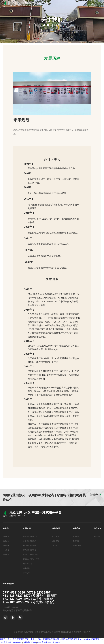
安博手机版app (30, 642)
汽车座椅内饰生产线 (30, 536)
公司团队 (6, 546)
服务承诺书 (77, 546)
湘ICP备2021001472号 (64, 632)
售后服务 (76, 536)
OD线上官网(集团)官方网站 (49, 639)
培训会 (55, 546)
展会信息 (56, 541)
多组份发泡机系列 (30, 541)
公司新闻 (56, 536)
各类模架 (26, 568)
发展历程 (6, 541)
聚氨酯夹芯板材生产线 (31, 559)
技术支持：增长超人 (82, 632)
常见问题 (76, 541)
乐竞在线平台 (6, 639)
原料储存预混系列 (30, 546)
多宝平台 (56, 642)
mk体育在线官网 (44, 642)
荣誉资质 (6, 555)
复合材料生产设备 (30, 550)
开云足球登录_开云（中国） (24, 639)
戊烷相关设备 (28, 564)
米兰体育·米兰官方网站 (72, 639)
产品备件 (26, 573)
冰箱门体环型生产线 (30, 555)
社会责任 (6, 550)
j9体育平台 (17, 642)
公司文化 (6, 536)
